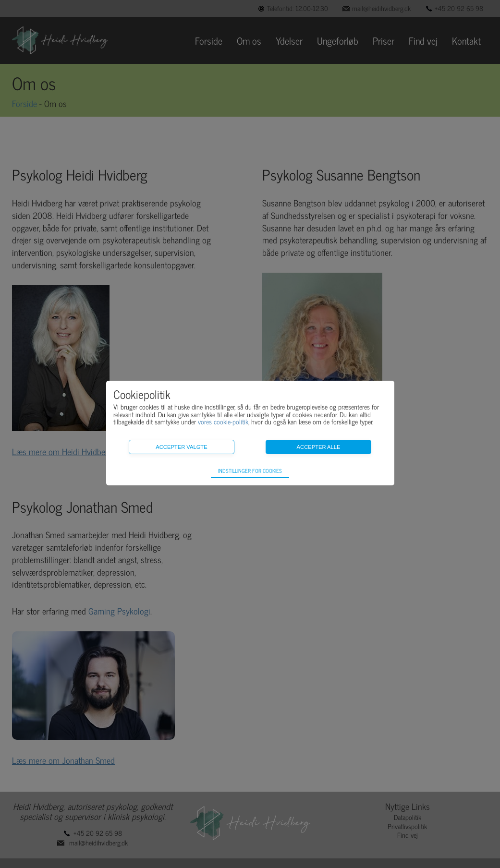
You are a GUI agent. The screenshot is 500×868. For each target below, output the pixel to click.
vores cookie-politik (223, 421)
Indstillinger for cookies (250, 470)
